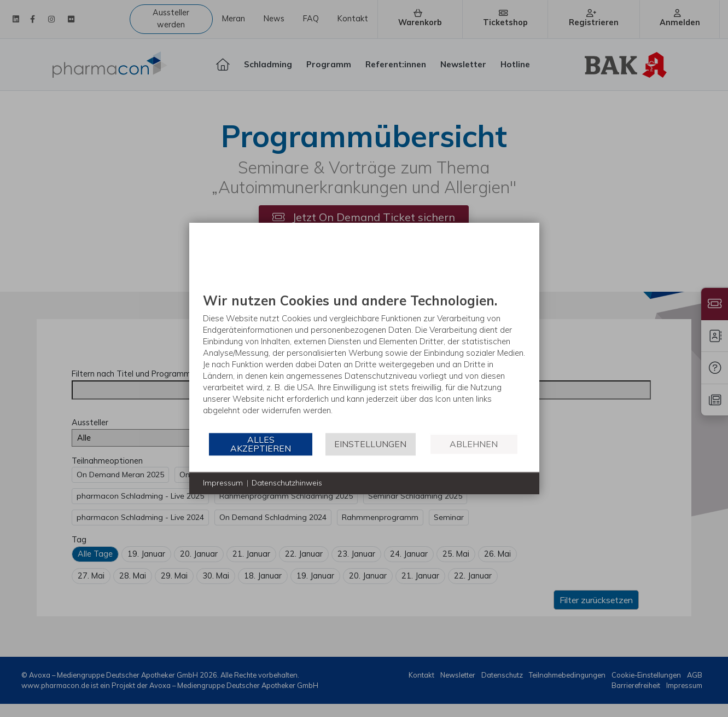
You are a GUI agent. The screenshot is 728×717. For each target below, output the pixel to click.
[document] (364, 362)
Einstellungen (370, 444)
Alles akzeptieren (261, 444)
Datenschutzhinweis (287, 483)
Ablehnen (474, 444)
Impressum (223, 483)
